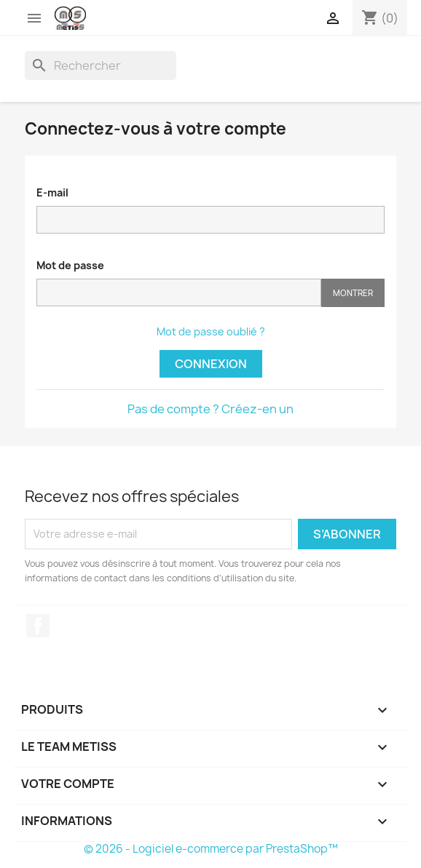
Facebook (38, 626)
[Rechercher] (101, 65)
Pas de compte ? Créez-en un (210, 409)
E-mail (52, 192)
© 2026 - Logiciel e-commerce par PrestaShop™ (211, 849)
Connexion (211, 364)
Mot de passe (70, 265)
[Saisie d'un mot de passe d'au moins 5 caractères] (179, 292)
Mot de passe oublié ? (211, 331)
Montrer (353, 293)
